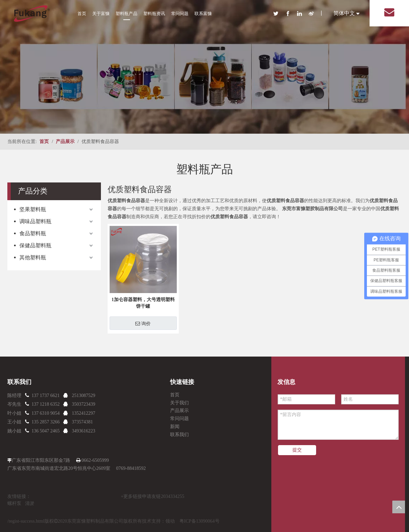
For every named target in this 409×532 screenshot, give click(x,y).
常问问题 (180, 14)
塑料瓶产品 (126, 14)
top (399, 507)
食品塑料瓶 (33, 233)
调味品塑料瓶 (35, 221)
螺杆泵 (14, 503)
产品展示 (179, 411)
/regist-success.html (26, 521)
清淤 (30, 503)
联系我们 (179, 435)
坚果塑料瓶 (33, 209)
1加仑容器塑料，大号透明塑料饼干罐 (143, 303)
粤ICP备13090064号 (199, 521)
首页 (82, 14)
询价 (143, 323)
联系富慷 (203, 14)
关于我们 (179, 403)
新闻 (175, 427)
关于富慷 (101, 14)
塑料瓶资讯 (154, 14)
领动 (170, 521)
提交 (297, 450)
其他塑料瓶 (33, 257)
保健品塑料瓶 (35, 245)
